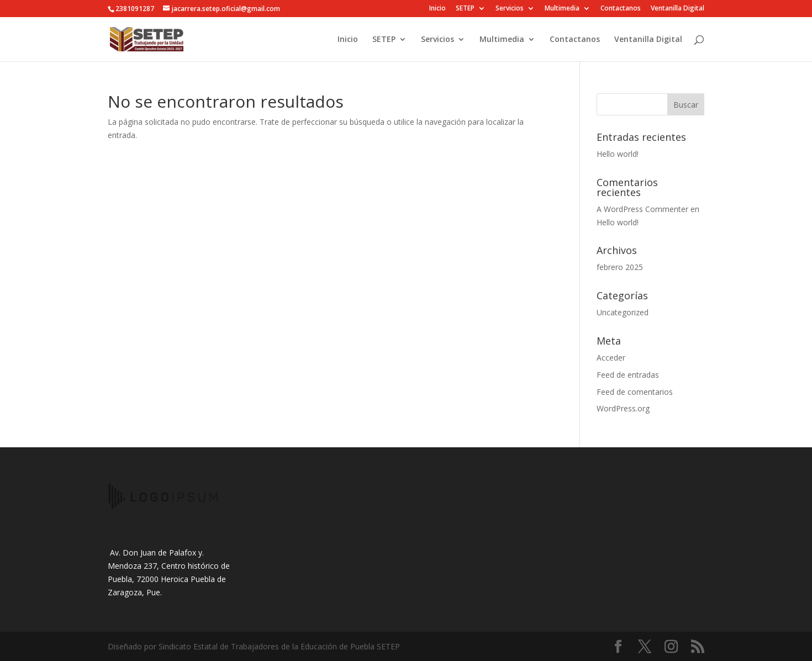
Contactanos (621, 9)
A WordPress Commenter (642, 209)
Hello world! (618, 154)
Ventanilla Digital (677, 9)
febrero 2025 (620, 267)
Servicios (510, 9)
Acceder (611, 358)
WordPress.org (623, 408)
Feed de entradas (628, 375)
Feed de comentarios (635, 392)
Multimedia (562, 9)
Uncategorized (623, 312)
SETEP (465, 9)
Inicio (437, 9)
